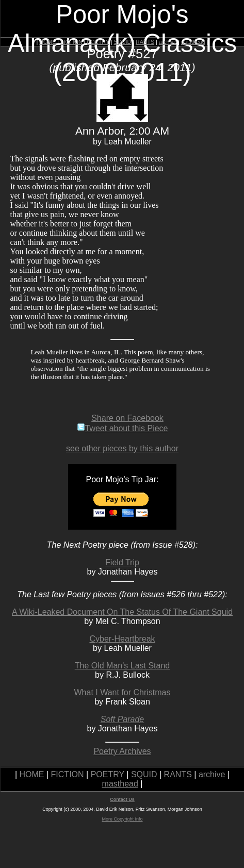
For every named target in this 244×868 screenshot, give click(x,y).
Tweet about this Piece (123, 428)
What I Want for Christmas (123, 692)
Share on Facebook (127, 418)
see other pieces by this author (122, 448)
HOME (47, 42)
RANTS (145, 42)
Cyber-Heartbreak (122, 639)
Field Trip (122, 562)
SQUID (122, 42)
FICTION (71, 42)
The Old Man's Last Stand (122, 666)
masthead (193, 42)
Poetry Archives (122, 751)
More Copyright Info (122, 819)
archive (168, 42)
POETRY (98, 42)
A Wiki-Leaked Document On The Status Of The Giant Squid (122, 612)
